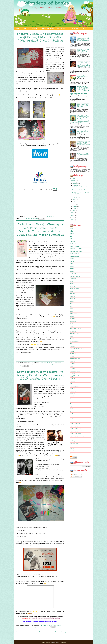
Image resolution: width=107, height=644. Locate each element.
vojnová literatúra (75, 420)
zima (71, 447)
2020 (73, 210)
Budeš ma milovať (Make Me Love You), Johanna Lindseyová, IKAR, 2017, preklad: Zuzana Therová (83, 143)
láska (71, 323)
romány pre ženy (74, 375)
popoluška (72, 347)
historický (73, 287)
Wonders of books (47, 3)
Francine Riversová (75, 277)
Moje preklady (48, 28)
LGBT (71, 327)
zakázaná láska (74, 443)
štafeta (72, 400)
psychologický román (76, 358)
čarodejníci (73, 243)
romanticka (73, 370)
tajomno (72, 402)
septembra (75, 198)
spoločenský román (75, 390)
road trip (72, 365)
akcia (71, 228)
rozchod (72, 377)
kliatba (72, 310)
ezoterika (72, 265)
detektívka (73, 245)
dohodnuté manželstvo (76, 252)
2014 (73, 221)
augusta (75, 200)
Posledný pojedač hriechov (77, 348)
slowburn (72, 388)
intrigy (72, 302)
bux (71, 238)
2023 (73, 178)
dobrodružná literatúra (76, 248)
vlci (71, 417)
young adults (73, 442)
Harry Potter (73, 280)
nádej (71, 337)
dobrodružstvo (74, 250)
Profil (26, 28)
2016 (73, 217)
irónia (72, 303)
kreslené (72, 318)
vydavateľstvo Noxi (75, 432)
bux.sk (72, 240)
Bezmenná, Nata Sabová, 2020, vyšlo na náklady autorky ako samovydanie (83, 155)
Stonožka (72, 393)
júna (74, 201)
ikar (71, 295)
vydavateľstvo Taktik (75, 433)
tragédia (72, 405)
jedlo (71, 307)
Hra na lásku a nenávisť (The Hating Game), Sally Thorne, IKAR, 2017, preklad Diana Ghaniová (83, 39)
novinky (72, 343)
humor (72, 292)
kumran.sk (73, 322)
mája (74, 203)
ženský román (74, 450)
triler (71, 407)
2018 (73, 214)
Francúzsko (73, 278)
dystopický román (75, 257)
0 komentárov (57, 217)
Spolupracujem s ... (79, 28)
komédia (72, 317)
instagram (73, 298)
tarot (71, 403)
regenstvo (73, 362)
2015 (73, 219)
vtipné (72, 422)
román (72, 367)
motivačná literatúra (75, 335)
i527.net (72, 293)
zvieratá (72, 448)
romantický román (75, 372)
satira (72, 380)
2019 (73, 212)
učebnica (72, 408)
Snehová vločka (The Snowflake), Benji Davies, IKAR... (81, 187)
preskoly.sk (73, 353)
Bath (71, 235)
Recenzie (36, 28)
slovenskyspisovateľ (75, 387)
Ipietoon (64, 643)
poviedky (72, 350)
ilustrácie (72, 297)
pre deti (72, 352)
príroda (72, 357)
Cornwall (72, 242)
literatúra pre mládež (76, 328)
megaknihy (73, 332)
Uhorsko (72, 410)
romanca (72, 368)
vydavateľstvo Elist (75, 423)
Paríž (71, 345)
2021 (73, 182)
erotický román (74, 260)
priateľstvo (73, 355)
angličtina (73, 230)
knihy (71, 312)
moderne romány (74, 333)
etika (71, 263)
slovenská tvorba (74, 385)
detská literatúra (74, 247)
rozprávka (73, 378)
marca (74, 205)
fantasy (72, 267)
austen (72, 232)
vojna (71, 418)
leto (71, 325)
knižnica (72, 315)
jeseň (71, 308)
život (71, 453)
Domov (18, 28)
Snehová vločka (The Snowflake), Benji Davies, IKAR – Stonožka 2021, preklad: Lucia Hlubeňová (40, 37)
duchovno (72, 255)
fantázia (72, 268)
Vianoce (72, 412)
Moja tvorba (63, 28)
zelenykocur (73, 445)
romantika (73, 373)
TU (55, 189)
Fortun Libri (73, 273)
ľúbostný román (74, 330)
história (72, 283)
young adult (73, 440)
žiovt (71, 452)
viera (71, 413)
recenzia (72, 360)
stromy (72, 395)
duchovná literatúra (75, 253)
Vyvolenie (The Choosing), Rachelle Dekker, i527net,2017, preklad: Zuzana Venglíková (83, 51)
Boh (71, 237)
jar (71, 305)
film (71, 270)
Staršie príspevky (61, 632)
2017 (73, 216)
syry (71, 398)
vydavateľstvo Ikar (75, 425)
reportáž (72, 363)
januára (75, 208)
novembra (75, 185)
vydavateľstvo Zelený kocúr (77, 437)
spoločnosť (73, 392)
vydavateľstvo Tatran (75, 435)
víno (71, 415)
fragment (72, 275)
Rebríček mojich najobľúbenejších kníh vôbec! (82, 76)
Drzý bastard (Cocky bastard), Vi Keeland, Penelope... (81, 193)
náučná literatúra (75, 342)
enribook (72, 258)
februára (75, 207)
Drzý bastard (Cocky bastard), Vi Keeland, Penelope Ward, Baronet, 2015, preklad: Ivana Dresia (40, 375)
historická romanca (75, 285)
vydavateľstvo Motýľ (75, 428)
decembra (75, 184)
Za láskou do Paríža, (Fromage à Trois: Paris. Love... (81, 190)
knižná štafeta (74, 313)
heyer (71, 282)
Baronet (72, 233)
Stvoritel (72, 397)
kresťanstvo (73, 320)
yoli (71, 438)
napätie (72, 338)
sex (71, 383)
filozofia (72, 272)
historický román (75, 288)
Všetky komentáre (76, 477)
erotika (72, 262)
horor (71, 290)
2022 (73, 180)
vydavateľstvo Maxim (76, 427)
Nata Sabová (73, 340)
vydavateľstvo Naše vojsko (77, 430)
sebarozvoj (73, 382)
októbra (75, 196)
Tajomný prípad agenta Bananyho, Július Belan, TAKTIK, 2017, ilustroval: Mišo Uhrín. (83, 105)
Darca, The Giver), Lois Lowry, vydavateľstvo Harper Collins (83, 131)
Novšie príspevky (21, 632)
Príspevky (74, 474)
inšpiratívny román (75, 300)
